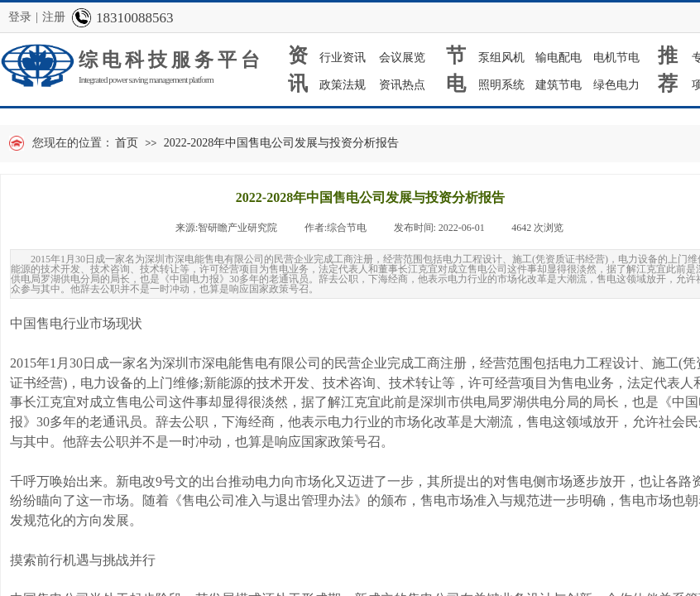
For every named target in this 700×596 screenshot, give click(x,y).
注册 (54, 17)
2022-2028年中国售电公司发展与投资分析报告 (282, 143)
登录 (20, 17)
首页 (127, 143)
